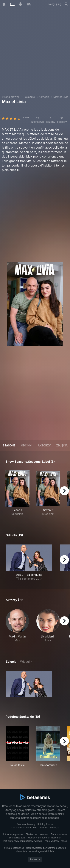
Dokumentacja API (21, 827)
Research (56, 838)
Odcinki (27, 445)
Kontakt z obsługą (49, 827)
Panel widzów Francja (56, 841)
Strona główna (11, 97)
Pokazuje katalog (26, 824)
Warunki (44, 834)
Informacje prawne (13, 834)
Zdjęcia (62, 445)
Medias (32, 838)
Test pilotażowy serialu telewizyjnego (22, 841)
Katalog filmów (45, 824)
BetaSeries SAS (17, 838)
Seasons (9, 445)
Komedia (44, 97)
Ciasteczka (31, 834)
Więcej (25, 662)
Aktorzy (44, 445)
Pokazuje (29, 97)
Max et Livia (61, 97)
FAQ (35, 827)
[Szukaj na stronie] (66, 4)
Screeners (43, 838)
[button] (17, 626)
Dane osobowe (59, 834)
